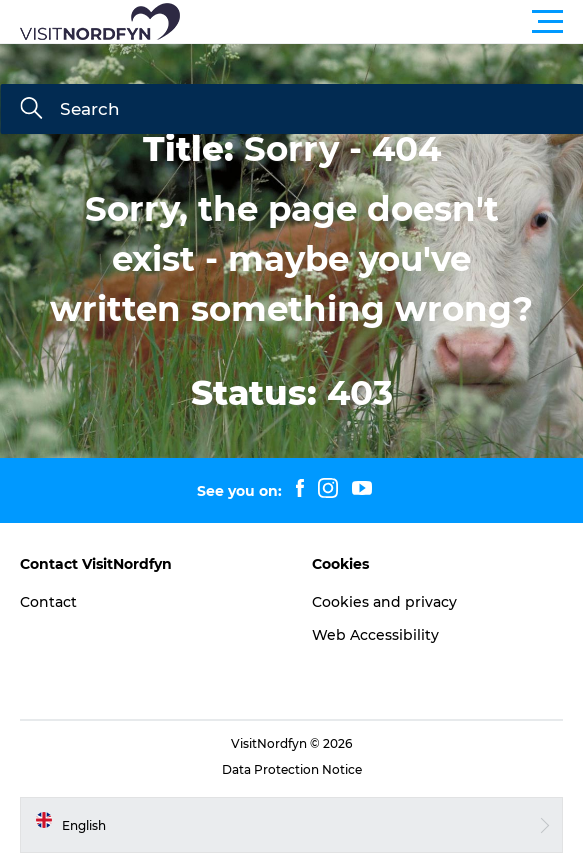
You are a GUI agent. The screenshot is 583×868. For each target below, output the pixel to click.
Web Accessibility (375, 635)
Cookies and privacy (384, 602)
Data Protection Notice (292, 769)
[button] (381, 22)
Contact (48, 602)
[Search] (31, 110)
